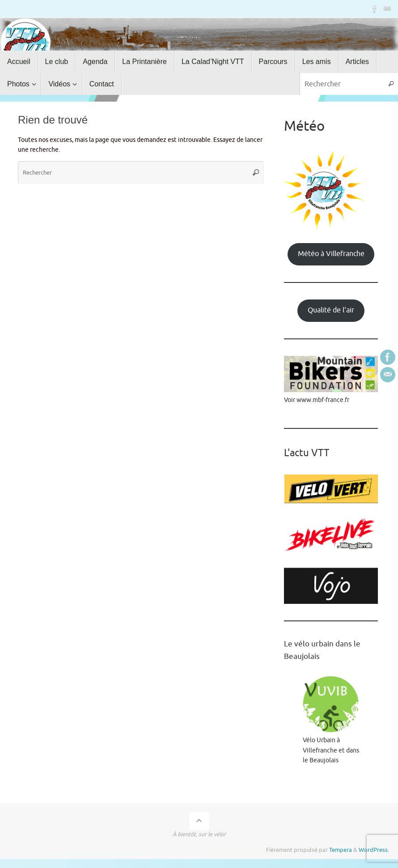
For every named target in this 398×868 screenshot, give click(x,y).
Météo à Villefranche (331, 254)
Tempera (341, 850)
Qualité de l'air (331, 310)
